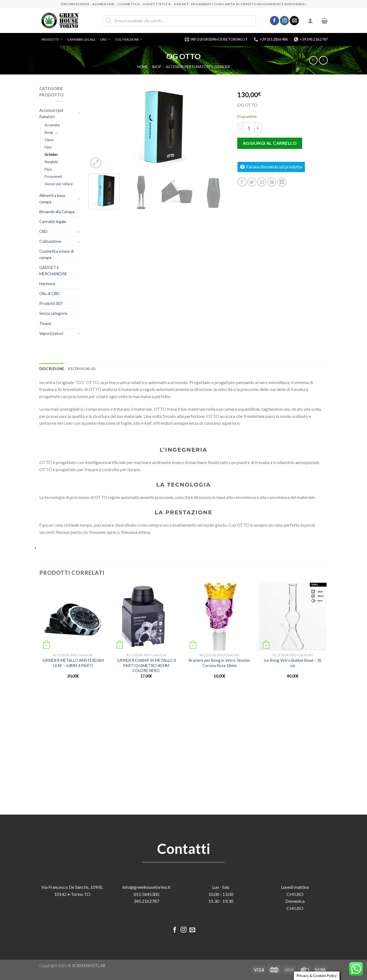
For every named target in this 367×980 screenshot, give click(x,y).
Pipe (48, 169)
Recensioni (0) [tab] (82, 369)
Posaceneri (53, 176)
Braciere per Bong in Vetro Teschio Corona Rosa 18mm (219, 663)
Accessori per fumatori (188, 67)
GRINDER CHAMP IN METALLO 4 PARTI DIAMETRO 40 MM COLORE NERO (146, 665)
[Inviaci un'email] (294, 21)
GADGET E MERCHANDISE (53, 271)
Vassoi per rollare (59, 184)
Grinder (222, 67)
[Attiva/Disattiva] (79, 113)
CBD (105, 39)
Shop (157, 67)
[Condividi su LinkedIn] (282, 182)
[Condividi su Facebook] (242, 182)
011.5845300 (146, 894)
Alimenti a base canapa (52, 199)
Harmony (47, 284)
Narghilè (51, 162)
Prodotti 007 (51, 303)
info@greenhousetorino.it (146, 887)
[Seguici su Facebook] (274, 21)
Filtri (48, 147)
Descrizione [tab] (52, 369)
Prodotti (52, 39)
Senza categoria (53, 313)
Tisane (45, 324)
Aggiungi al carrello (270, 143)
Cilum (49, 140)
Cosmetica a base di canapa (56, 254)
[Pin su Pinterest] (272, 182)
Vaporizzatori (51, 333)
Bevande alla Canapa (57, 212)
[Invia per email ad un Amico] (262, 182)
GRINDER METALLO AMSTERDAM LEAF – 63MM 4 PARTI (73, 663)
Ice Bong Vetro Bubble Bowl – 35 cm (293, 663)
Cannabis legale (81, 39)
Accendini (52, 125)
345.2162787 (146, 901)
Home (142, 67)
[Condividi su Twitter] (252, 182)
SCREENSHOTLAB (89, 966)
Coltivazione (129, 39)
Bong (49, 132)
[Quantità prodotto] (249, 128)
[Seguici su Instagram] (284, 21)
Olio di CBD (49, 294)
